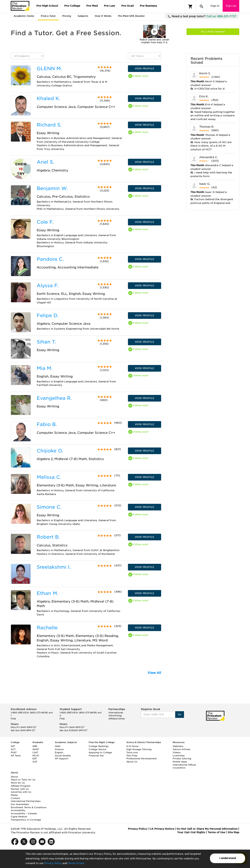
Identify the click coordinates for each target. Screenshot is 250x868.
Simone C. (49, 507)
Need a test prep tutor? (202, 16)
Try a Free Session (213, 32)
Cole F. (45, 222)
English (59, 752)
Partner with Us (20, 789)
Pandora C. (50, 259)
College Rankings (99, 746)
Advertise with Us (21, 792)
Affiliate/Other (117, 719)
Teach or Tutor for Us (23, 780)
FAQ (13, 719)
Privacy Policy (53, 863)
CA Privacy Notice (162, 829)
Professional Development (142, 759)
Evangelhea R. (54, 398)
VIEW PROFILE (145, 69)
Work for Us (18, 783)
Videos (177, 752)
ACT (13, 749)
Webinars (178, 746)
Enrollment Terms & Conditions (29, 807)
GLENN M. (49, 69)
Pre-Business (148, 6)
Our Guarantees (20, 804)
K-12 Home (132, 746)
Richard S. (49, 125)
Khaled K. (48, 98)
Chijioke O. (50, 451)
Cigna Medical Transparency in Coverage (26, 818)
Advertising (115, 716)
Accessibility (18, 810)
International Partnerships (26, 801)
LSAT (35, 752)
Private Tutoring (182, 759)
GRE (35, 746)
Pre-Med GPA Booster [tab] (131, 16)
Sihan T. (46, 342)
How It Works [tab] (103, 16)
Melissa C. (49, 477)
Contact (15, 798)
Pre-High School (47, 6)
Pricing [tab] (67, 16)
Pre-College (72, 6)
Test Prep (132, 756)
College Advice (97, 749)
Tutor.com (132, 752)
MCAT (36, 756)
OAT (35, 762)
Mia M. (45, 368)
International (116, 713)
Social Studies (63, 756)
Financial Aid (96, 756)
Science (59, 749)
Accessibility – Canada (24, 813)
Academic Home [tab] (24, 16)
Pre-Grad (127, 6)
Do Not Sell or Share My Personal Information (207, 829)
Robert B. (48, 537)
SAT (13, 746)
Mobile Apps (180, 762)
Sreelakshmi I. (54, 567)
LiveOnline (179, 756)
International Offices (184, 765)
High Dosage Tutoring (139, 749)
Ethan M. (47, 593)
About (14, 777)
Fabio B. (47, 424)
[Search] (202, 6)
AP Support (62, 759)
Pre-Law (109, 6)
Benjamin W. (52, 188)
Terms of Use (76, 863)
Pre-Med (92, 6)
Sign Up (231, 6)
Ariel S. (45, 162)
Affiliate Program (21, 786)
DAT (35, 759)
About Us (132, 762)
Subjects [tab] (83, 16)
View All (154, 673)
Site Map (233, 832)
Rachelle (47, 628)
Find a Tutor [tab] (48, 16)
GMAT (36, 749)
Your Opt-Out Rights (191, 832)
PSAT (14, 752)
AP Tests (16, 756)
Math (58, 746)
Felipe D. (48, 315)
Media (14, 795)
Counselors (179, 768)
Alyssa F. (48, 286)
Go (180, 714)
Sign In (215, 6)
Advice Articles (181, 749)
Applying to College (100, 752)
